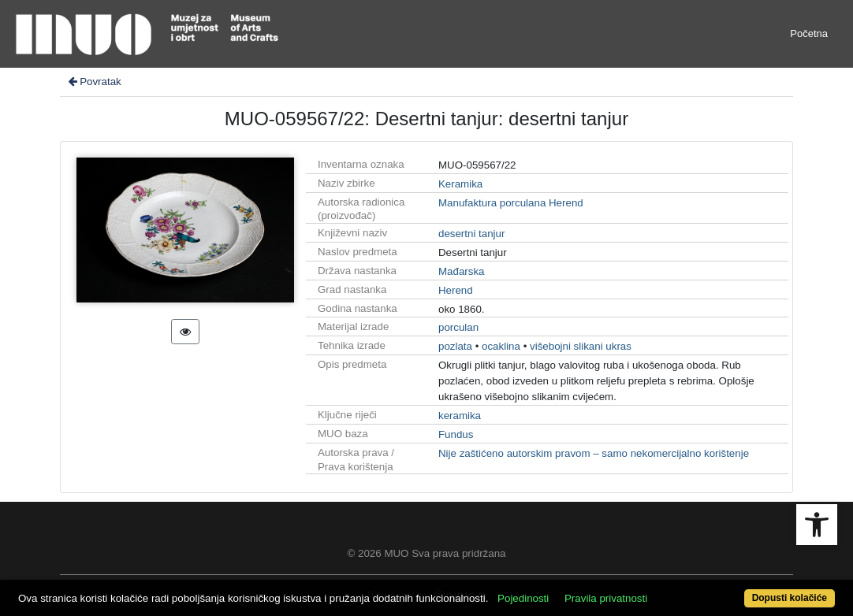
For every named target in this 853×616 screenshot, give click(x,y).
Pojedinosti (523, 598)
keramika (460, 416)
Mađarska (462, 271)
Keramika (460, 184)
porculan (458, 327)
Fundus (456, 434)
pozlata (455, 346)
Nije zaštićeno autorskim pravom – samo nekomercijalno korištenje (594, 453)
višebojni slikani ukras (581, 346)
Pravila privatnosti (606, 598)
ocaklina (501, 346)
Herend (456, 290)
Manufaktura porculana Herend (511, 203)
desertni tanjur (471, 234)
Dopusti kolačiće (790, 598)
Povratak (94, 82)
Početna (809, 33)
